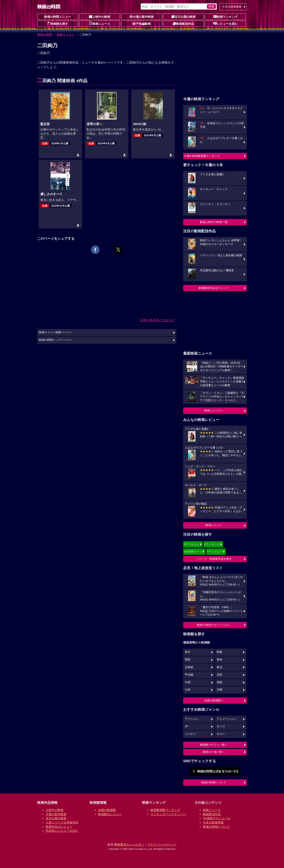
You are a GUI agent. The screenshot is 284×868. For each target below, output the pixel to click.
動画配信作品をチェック (214, 288)
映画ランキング (225, 17)
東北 (219, 667)
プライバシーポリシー (162, 844)
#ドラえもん (192, 544)
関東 (219, 652)
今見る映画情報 (213, 822)
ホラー (221, 734)
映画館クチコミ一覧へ (214, 745)
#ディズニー (215, 551)
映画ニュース (100, 24)
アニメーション (226, 719)
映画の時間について (214, 782)
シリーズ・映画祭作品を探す (214, 559)
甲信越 (189, 675)
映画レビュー (214, 525)
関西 (188, 660)
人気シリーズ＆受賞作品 (62, 822)
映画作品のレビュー (59, 827)
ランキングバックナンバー (168, 814)
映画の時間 (45, 35)
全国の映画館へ (214, 700)
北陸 (219, 675)
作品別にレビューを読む (62, 831)
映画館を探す (58, 24)
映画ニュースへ (214, 410)
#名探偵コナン (193, 551)
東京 (188, 652)
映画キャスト (66, 35)
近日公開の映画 (183, 17)
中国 (188, 682)
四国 (219, 682)
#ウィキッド (212, 544)
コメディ (190, 734)
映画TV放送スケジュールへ (214, 625)
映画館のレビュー (110, 814)
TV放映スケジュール (217, 818)
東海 (219, 660)
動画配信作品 (183, 24)
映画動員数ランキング (165, 810)
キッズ (221, 726)
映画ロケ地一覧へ (214, 752)
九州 (188, 690)
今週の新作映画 (142, 17)
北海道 (189, 667)
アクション (192, 719)
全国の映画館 (107, 810)
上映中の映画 (100, 17)
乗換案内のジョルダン (129, 844)
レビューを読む (225, 24)
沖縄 (219, 690)
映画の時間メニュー (58, 17)
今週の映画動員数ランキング (202, 156)
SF (187, 726)
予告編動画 (142, 24)
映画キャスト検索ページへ (55, 332)
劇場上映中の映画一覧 (214, 222)
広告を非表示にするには (157, 320)
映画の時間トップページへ (55, 340)
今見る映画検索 (232, 7)
